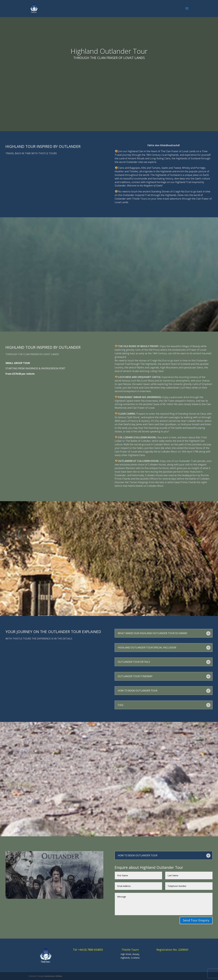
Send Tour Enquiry (196, 920)
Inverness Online (53, 976)
